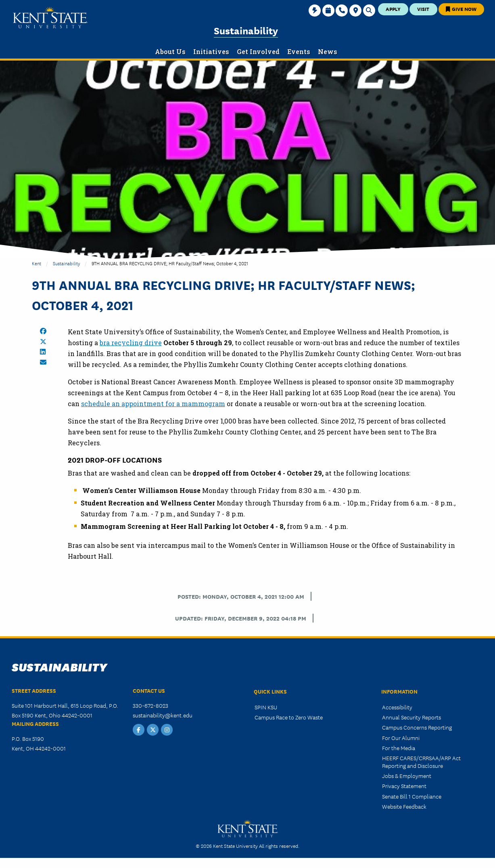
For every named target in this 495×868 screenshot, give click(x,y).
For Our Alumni (401, 738)
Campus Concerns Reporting (417, 727)
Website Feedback (404, 806)
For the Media (399, 748)
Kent (37, 263)
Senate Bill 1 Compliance (412, 796)
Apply (393, 9)
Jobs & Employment (407, 776)
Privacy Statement (404, 786)
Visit (423, 9)
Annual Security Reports (411, 717)
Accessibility (397, 707)
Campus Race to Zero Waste (289, 717)
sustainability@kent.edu (163, 715)
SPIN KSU (266, 707)
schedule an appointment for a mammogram (153, 404)
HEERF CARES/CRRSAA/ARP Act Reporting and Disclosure (421, 762)
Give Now (461, 9)
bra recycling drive (131, 343)
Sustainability (246, 30)
